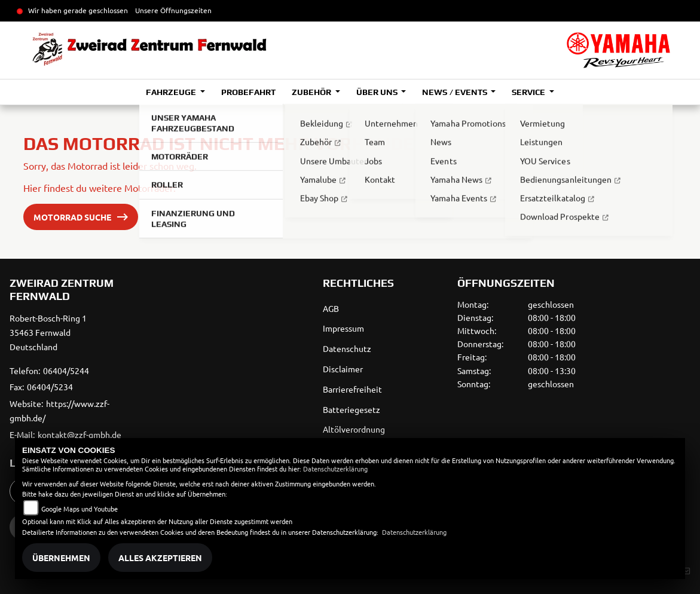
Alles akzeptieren (160, 558)
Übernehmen (61, 558)
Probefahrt (248, 92)
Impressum (343, 328)
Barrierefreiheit (352, 389)
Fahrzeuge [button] (172, 92)
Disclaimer (343, 369)
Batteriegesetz (351, 409)
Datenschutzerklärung (335, 469)
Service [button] (529, 92)
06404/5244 (66, 371)
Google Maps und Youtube (80, 509)
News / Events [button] (455, 92)
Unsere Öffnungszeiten (173, 10)
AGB (331, 308)
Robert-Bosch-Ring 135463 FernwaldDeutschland (48, 332)
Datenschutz (347, 348)
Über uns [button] (378, 92)
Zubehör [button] (312, 92)
